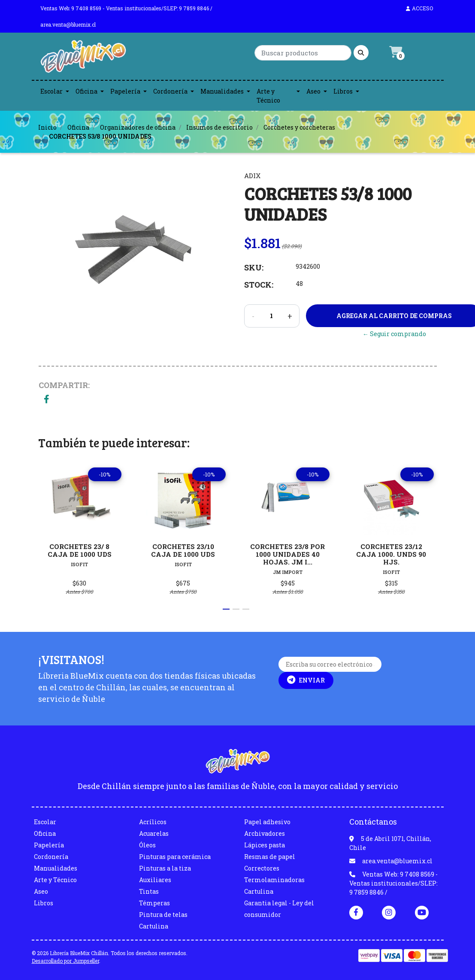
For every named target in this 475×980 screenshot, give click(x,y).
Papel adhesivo (267, 822)
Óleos (147, 845)
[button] (226, 609)
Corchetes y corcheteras (299, 127)
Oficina (86, 91)
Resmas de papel (270, 857)
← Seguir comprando (394, 334)
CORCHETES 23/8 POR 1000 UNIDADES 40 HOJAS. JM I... (287, 554)
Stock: (259, 285)
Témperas (154, 903)
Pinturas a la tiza (165, 868)
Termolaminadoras (274, 880)
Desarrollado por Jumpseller (65, 961)
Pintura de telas (163, 915)
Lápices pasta (265, 845)
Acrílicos (153, 822)
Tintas (149, 891)
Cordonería (170, 91)
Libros (343, 91)
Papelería (125, 91)
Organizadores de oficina (138, 127)
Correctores (262, 868)
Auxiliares (155, 880)
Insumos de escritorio (219, 127)
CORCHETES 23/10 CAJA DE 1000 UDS (183, 550)
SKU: (254, 267)
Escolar (51, 91)
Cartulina (154, 926)
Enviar (306, 680)
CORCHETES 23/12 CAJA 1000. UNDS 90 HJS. (392, 554)
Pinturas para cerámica (175, 857)
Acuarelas (154, 833)
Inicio (47, 127)
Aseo (313, 91)
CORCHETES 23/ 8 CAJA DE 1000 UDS (79, 550)
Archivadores (265, 833)
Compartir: (64, 385)
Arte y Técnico (268, 96)
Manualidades (222, 91)
